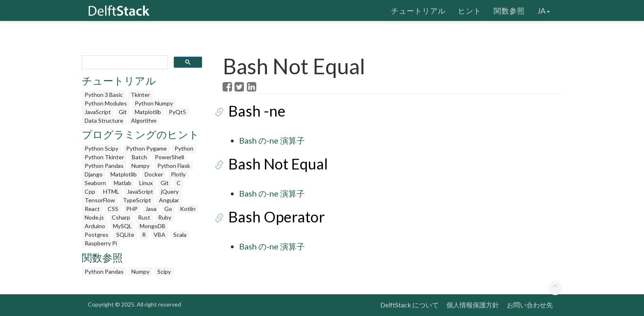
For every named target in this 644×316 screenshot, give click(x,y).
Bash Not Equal (272, 164)
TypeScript (137, 200)
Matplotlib (148, 112)
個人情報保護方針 (473, 305)
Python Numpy (154, 103)
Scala (180, 235)
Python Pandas (104, 166)
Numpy (140, 166)
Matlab (123, 183)
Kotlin (188, 209)
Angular (169, 200)
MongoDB (153, 226)
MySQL (122, 226)
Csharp (121, 217)
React (92, 209)
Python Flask (174, 166)
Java (151, 209)
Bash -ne (251, 111)
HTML (111, 191)
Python (184, 148)
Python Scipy (101, 148)
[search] (124, 63)
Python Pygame (146, 148)
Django (94, 174)
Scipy (164, 271)
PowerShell (169, 157)
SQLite (125, 235)
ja (544, 10)
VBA (160, 235)
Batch (139, 157)
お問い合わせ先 (530, 305)
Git (123, 112)
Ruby (165, 217)
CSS (113, 209)
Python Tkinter (104, 157)
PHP (132, 209)
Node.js (94, 217)
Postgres (97, 235)
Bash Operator (271, 217)
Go (168, 209)
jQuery (170, 191)
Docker (154, 174)
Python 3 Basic (104, 95)
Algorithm (144, 120)
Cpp (90, 191)
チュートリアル (418, 10)
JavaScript (98, 112)
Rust (144, 217)
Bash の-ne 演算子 (272, 140)
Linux (146, 183)
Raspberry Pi (101, 243)
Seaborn (95, 183)
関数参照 (509, 10)
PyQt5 (177, 112)
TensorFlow (100, 200)
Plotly (178, 174)
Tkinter (140, 95)
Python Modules (106, 103)
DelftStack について (409, 305)
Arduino (95, 226)
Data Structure (104, 120)
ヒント (470, 10)
